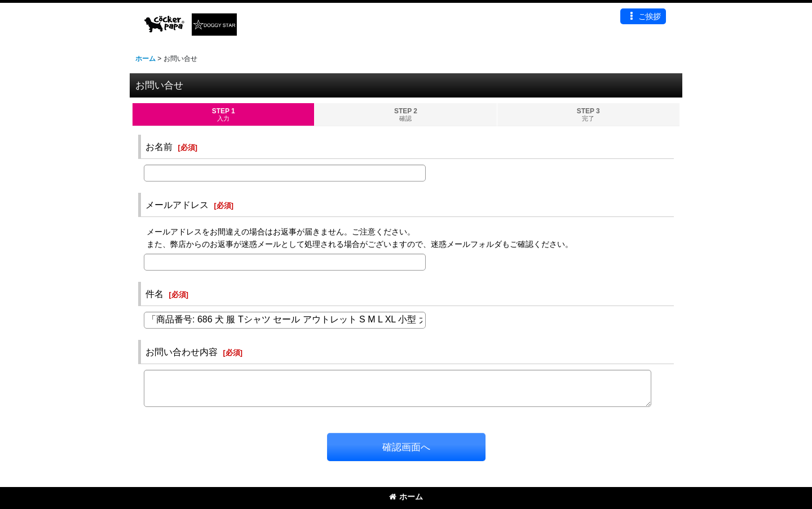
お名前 (159, 147)
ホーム (406, 497)
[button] (643, 16)
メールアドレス (177, 205)
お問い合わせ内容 (182, 352)
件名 (155, 294)
